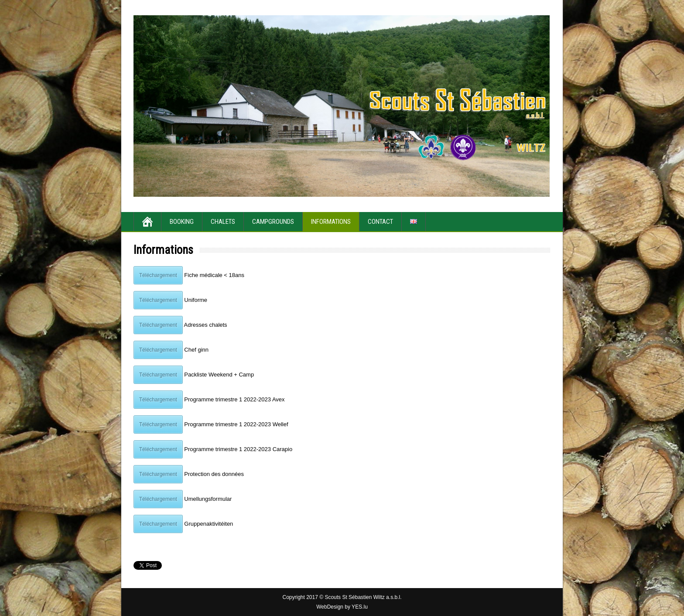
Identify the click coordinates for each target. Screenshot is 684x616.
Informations (331, 222)
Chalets (223, 222)
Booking (182, 222)
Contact (380, 222)
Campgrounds (273, 222)
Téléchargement (158, 275)
